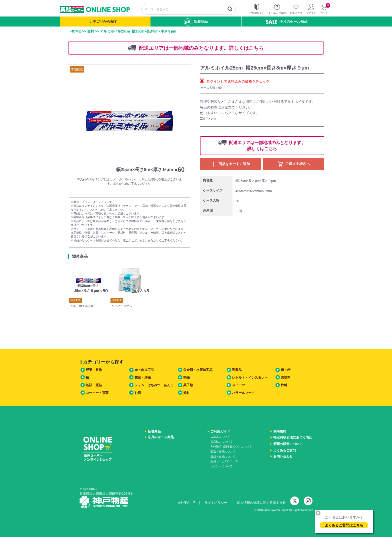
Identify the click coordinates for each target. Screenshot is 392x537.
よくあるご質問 (285, 450)
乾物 (186, 378)
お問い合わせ (283, 456)
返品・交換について (223, 456)
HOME (76, 31)
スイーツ (238, 385)
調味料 (286, 378)
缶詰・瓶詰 (94, 385)
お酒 (138, 393)
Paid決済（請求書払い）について (231, 446)
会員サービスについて (224, 461)
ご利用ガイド (220, 431)
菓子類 (188, 385)
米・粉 (286, 370)
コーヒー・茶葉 (97, 393)
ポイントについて (221, 466)
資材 (90, 31)
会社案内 (186, 503)
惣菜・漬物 (143, 378)
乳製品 (237, 370)
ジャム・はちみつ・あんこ (154, 385)
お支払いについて (221, 441)
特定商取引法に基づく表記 (293, 437)
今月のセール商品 (287, 22)
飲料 (284, 385)
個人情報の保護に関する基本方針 (261, 503)
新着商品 (196, 22)
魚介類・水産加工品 (198, 370)
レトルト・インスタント (250, 378)
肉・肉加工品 (144, 370)
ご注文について (220, 436)
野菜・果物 (94, 370)
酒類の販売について (288, 444)
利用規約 (280, 431)
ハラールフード (243, 393)
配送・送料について (223, 451)
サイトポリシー (216, 503)
